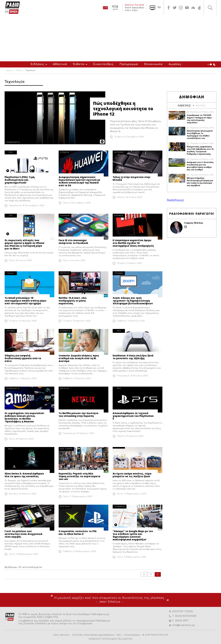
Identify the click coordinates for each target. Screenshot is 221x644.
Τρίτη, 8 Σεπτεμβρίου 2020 (77, 203)
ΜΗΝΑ (201, 105)
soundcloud (193, 8)
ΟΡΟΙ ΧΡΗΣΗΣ (61, 635)
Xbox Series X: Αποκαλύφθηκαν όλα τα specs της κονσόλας (24, 475)
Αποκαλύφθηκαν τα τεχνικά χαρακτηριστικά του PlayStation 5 (133, 416)
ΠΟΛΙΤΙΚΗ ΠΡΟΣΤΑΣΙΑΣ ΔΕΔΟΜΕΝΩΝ (93, 635)
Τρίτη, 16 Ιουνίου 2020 (74, 260)
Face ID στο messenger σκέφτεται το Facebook (73, 242)
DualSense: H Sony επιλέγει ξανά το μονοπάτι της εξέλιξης (133, 357)
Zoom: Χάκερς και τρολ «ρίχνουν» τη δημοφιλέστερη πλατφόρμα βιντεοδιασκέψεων (133, 301)
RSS (119, 635)
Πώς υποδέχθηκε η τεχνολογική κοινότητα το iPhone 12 (123, 109)
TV (159, 8)
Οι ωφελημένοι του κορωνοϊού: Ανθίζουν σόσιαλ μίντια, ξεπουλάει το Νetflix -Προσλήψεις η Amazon (24, 417)
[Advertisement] (110, 38)
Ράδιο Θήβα (131, 10)
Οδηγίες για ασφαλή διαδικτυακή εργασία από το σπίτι (23, 358)
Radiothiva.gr (175, 200)
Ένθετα (79, 64)
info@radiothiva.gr (184, 625)
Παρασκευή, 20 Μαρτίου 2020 (79, 433)
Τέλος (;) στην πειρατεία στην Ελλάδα (131, 178)
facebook (169, 8)
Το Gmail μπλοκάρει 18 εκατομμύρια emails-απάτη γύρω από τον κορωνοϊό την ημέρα (25, 301)
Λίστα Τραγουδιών (135, 8)
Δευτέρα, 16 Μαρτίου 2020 (23, 494)
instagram (181, 8)
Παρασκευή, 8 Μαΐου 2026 (202, 112)
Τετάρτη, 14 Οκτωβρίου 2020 (129, 137)
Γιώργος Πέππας (194, 223)
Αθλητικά (60, 64)
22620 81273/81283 (186, 616)
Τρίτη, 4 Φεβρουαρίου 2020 (131, 557)
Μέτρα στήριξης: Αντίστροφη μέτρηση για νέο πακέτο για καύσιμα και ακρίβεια (200, 182)
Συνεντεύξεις (103, 64)
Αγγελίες (175, 64)
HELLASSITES (125, 639)
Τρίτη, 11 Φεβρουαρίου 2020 (78, 497)
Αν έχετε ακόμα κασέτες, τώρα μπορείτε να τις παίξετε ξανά (132, 475)
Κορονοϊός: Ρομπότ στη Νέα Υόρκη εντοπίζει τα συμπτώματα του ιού (79, 476)
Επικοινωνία (153, 64)
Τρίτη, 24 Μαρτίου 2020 (21, 439)
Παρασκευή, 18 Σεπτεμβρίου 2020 (27, 206)
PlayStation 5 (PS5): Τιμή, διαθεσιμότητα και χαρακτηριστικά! (20, 180)
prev (144, 574)
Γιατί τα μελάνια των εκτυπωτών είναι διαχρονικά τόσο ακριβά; (23, 534)
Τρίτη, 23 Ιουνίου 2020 (20, 260)
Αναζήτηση (210, 8)
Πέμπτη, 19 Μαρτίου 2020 (130, 436)
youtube (187, 8)
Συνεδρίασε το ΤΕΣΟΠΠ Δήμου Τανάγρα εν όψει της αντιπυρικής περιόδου (199, 119)
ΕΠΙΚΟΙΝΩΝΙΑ (132, 635)
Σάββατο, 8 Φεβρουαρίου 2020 (79, 551)
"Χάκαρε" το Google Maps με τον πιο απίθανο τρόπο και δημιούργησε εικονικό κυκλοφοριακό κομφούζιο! (133, 535)
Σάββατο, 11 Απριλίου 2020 (131, 321)
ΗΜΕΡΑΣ (184, 105)
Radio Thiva (12, 8)
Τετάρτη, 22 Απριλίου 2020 (23, 321)
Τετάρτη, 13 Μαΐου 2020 (129, 263)
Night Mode (212, 64)
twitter (175, 8)
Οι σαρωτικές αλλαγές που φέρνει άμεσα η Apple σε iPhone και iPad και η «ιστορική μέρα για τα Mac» (24, 244)
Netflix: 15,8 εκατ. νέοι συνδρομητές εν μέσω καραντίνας (73, 301)
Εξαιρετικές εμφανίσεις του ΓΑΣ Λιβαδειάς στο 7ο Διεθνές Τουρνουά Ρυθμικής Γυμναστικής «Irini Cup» (200, 150)
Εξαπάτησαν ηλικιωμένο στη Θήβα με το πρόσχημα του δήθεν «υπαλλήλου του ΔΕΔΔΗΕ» (200, 134)
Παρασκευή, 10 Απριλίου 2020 (132, 376)
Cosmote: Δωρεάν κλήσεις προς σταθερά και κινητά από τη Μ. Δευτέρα (79, 358)
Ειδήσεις (37, 64)
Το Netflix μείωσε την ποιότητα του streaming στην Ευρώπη (79, 415)
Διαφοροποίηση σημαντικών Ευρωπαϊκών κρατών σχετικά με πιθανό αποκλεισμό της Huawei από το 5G (79, 181)
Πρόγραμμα (129, 64)
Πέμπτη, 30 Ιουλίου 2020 (130, 197)
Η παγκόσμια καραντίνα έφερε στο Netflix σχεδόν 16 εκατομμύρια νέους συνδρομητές (133, 243)
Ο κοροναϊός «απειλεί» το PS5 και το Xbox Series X (78, 533)
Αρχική (9, 71)
